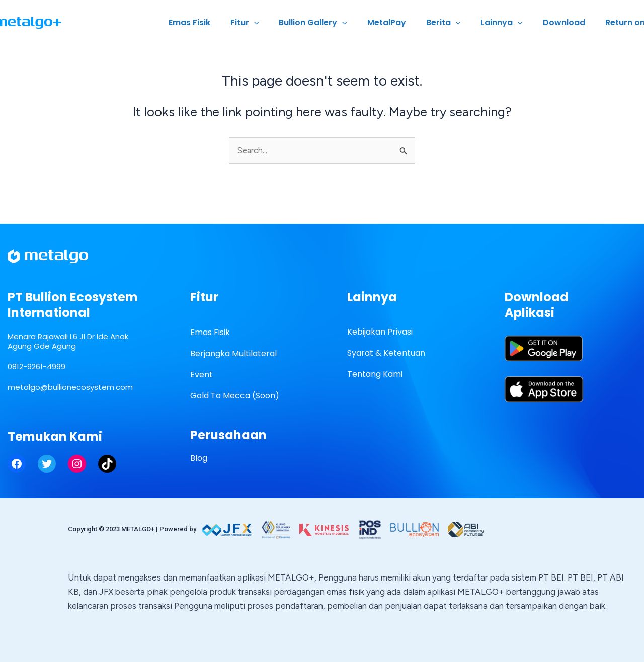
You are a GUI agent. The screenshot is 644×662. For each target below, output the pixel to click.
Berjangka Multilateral (233, 354)
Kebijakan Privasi (380, 332)
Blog (199, 459)
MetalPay (405, 22)
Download (570, 22)
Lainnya (512, 23)
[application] (280, 23)
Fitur (271, 23)
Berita (458, 23)
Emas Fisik (220, 22)
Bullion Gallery (335, 23)
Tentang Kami (375, 375)
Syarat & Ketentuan (386, 353)
